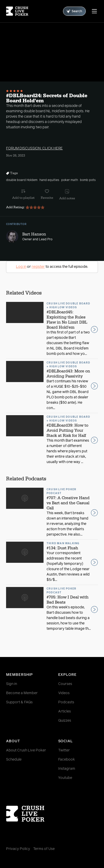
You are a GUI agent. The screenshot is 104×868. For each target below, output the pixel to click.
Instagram (67, 769)
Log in (21, 267)
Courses (65, 684)
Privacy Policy (18, 849)
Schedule (14, 760)
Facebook (67, 760)
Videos (64, 693)
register (38, 267)
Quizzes (65, 721)
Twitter (64, 750)
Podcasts (66, 702)
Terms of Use (44, 849)
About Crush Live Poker (26, 750)
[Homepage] (17, 11)
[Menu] (94, 11)
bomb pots (88, 180)
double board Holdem (22, 180)
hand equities (49, 180)
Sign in (12, 684)
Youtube (65, 778)
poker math (70, 180)
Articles (65, 711)
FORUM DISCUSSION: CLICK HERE (34, 148)
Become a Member (22, 693)
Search (74, 11)
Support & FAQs (19, 702)
